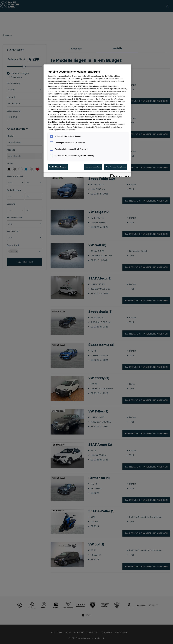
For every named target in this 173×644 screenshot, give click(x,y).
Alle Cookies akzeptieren (116, 167)
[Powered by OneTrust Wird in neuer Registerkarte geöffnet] (120, 175)
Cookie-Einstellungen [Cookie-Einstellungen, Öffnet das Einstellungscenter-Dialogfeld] (58, 167)
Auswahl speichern (93, 167)
